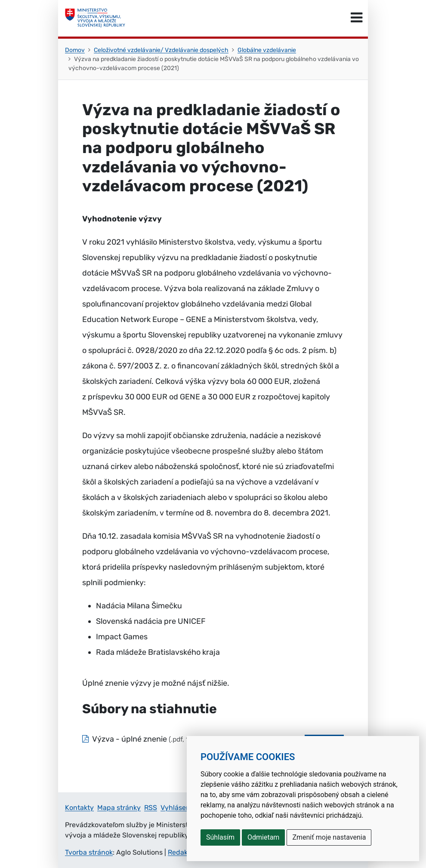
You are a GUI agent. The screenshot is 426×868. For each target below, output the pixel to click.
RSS (151, 808)
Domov (75, 50)
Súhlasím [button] (220, 837)
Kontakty (79, 808)
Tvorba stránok (89, 852)
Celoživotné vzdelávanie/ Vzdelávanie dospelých (161, 50)
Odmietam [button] (263, 837)
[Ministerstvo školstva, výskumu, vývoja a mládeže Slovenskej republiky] (95, 18)
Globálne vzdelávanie (267, 50)
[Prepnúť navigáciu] (357, 18)
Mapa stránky (119, 808)
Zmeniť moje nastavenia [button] (329, 837)
